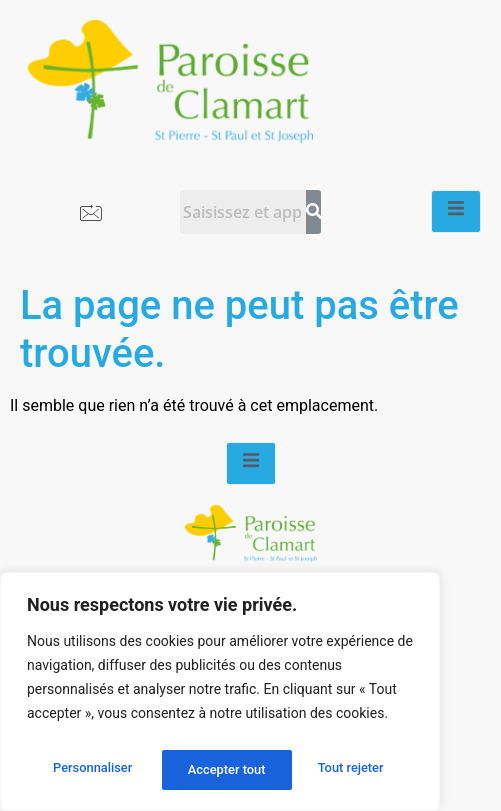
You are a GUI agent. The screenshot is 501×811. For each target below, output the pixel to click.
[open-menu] (456, 211)
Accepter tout (349, 770)
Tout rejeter (221, 770)
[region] (220, 696)
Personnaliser (91, 770)
